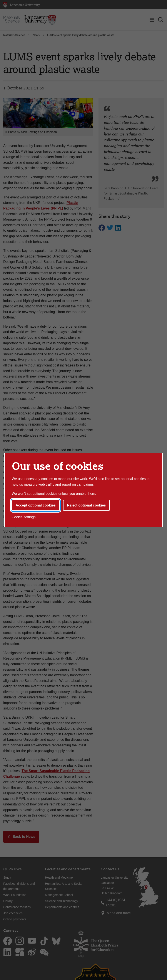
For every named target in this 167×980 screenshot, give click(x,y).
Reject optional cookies (86, 505)
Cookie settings (24, 517)
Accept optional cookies (36, 505)
